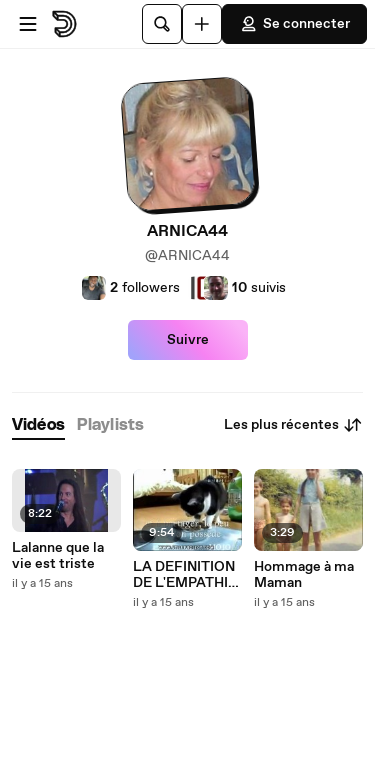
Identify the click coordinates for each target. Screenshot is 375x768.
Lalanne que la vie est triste (58, 556)
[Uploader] (202, 24)
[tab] (38, 425)
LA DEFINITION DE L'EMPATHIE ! (185, 575)
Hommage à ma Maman (304, 575)
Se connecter (294, 24)
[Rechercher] (162, 24)
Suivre (188, 340)
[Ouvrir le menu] (28, 24)
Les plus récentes (293, 425)
